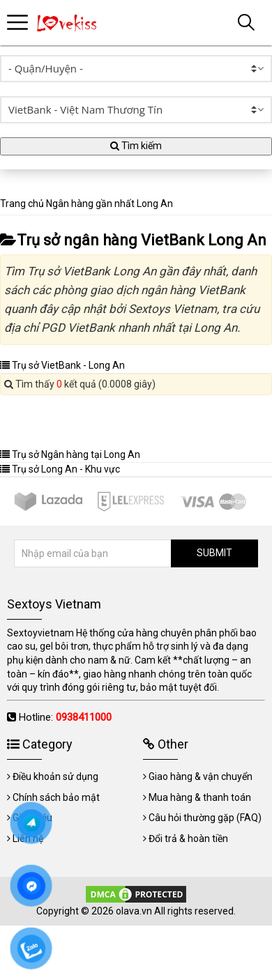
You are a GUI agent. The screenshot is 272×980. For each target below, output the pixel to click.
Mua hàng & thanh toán (200, 797)
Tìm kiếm (136, 146)
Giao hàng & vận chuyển (201, 776)
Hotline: (65, 717)
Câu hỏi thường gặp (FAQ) (205, 818)
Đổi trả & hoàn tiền (188, 839)
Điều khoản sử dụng (55, 776)
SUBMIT (214, 553)
